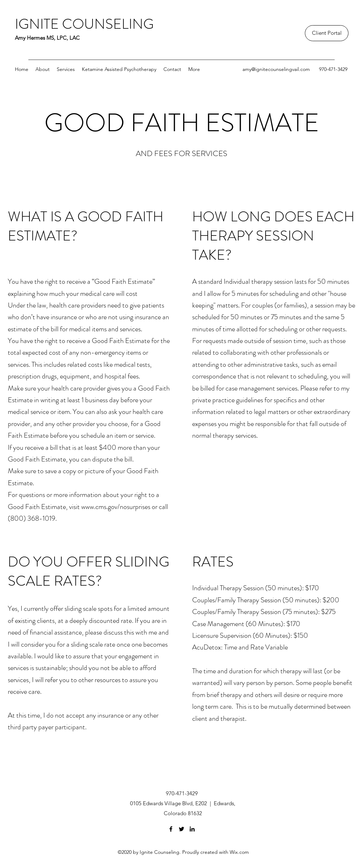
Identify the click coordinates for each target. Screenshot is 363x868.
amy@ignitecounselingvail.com (276, 69)
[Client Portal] (327, 33)
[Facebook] (171, 829)
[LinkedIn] (192, 829)
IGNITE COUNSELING (84, 24)
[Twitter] (181, 829)
